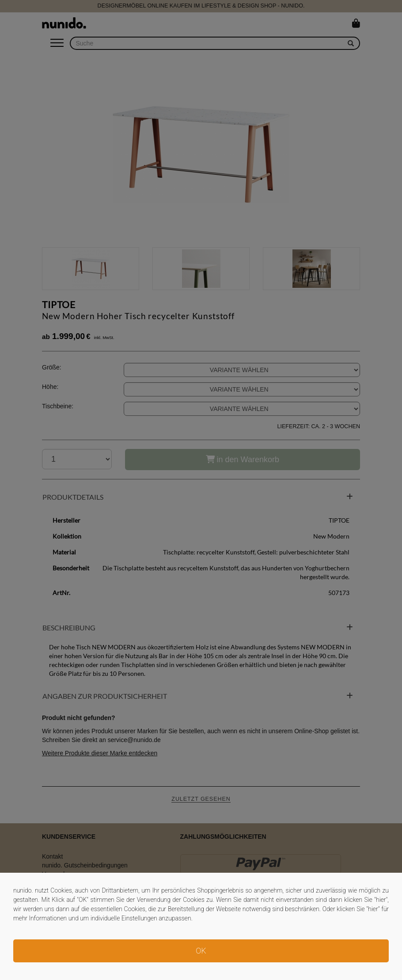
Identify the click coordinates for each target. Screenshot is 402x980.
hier (381, 900)
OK (201, 951)
